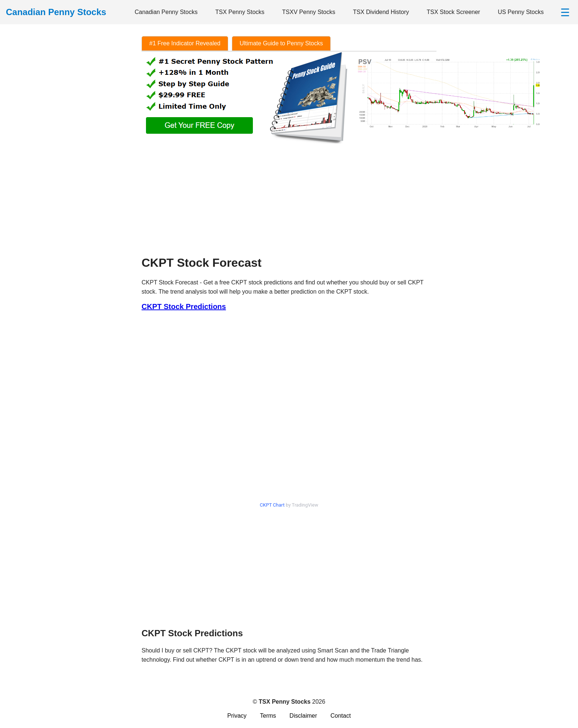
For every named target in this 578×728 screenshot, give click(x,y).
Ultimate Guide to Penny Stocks (281, 43)
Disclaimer (303, 716)
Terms (268, 716)
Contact (340, 716)
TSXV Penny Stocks (309, 12)
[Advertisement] (289, 197)
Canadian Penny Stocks (166, 12)
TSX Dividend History (381, 12)
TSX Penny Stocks (240, 12)
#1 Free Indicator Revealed (185, 43)
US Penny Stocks (521, 12)
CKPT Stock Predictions (184, 307)
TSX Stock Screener (453, 12)
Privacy (237, 716)
